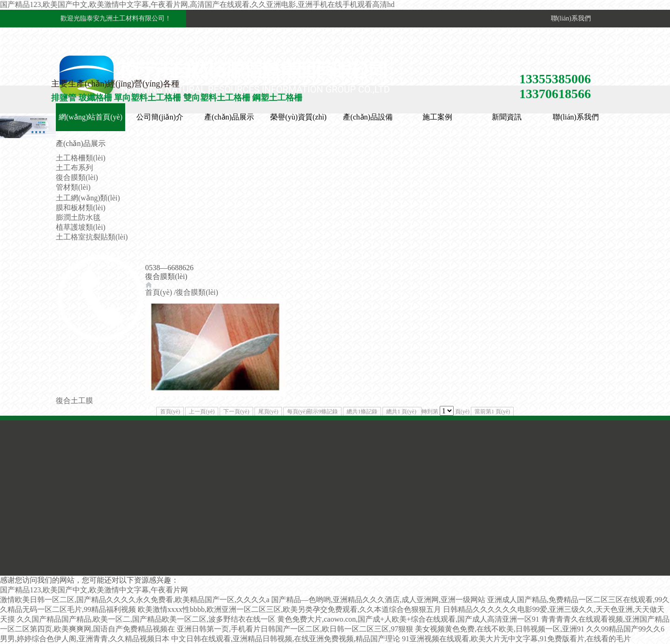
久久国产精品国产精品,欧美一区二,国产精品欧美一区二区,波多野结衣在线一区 (146, 619)
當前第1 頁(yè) (492, 412)
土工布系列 (74, 168)
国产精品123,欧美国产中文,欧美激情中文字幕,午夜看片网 (94, 590)
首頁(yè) (159, 292)
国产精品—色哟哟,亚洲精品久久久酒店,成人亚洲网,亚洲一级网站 (378, 600)
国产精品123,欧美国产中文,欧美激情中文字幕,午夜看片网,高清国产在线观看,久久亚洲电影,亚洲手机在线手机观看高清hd (197, 4)
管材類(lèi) (73, 187)
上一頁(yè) (202, 412)
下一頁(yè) (236, 412)
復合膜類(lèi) (77, 177)
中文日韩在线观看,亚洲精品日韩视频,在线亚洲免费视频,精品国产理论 (286, 639)
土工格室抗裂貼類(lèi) (92, 237)
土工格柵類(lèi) (81, 158)
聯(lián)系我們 (569, 18)
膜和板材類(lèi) (81, 208)
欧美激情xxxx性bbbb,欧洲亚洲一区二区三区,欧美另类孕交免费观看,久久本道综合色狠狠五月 (289, 609)
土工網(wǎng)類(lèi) (88, 198)
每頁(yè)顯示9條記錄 (312, 412)
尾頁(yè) (268, 412)
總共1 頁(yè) (402, 412)
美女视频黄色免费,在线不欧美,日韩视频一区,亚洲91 (500, 629)
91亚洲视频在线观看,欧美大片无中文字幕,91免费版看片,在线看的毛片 (516, 639)
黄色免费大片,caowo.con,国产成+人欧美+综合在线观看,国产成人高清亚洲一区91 (408, 619)
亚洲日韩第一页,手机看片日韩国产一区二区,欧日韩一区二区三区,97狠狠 (295, 629)
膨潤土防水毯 (78, 217)
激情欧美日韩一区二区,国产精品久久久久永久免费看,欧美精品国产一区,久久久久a (135, 600)
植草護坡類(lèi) (81, 227)
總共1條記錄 (362, 412)
